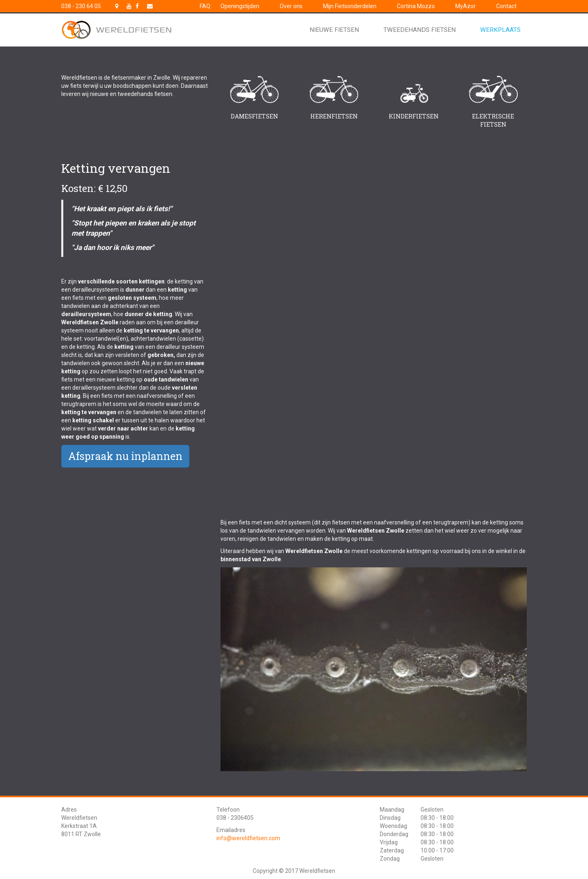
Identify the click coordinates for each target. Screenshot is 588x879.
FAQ (205, 6)
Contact (506, 6)
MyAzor (465, 6)
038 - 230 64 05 (81, 6)
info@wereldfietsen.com (248, 838)
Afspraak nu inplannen (125, 456)
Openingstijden (240, 6)
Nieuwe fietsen (334, 30)
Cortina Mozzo (416, 6)
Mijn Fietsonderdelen (350, 6)
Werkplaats (500, 30)
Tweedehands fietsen (420, 30)
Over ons (291, 6)
